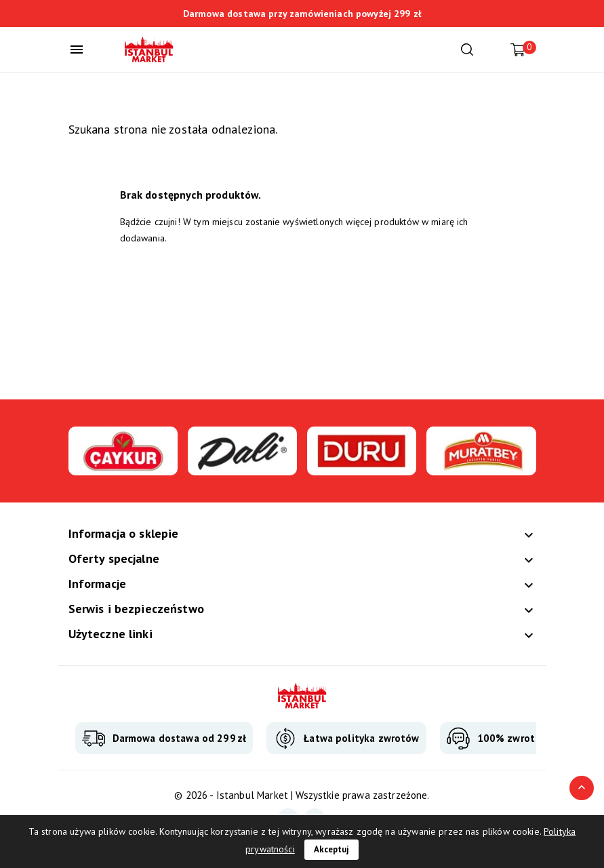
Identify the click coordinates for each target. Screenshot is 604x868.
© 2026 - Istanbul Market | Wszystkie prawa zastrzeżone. (302, 795)
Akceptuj (331, 849)
